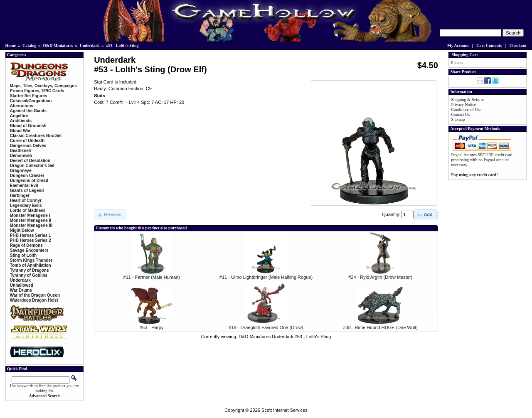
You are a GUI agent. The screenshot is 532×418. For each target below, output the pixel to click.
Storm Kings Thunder (31, 260)
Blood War (20, 131)
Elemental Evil (24, 186)
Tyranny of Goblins (29, 275)
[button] (425, 215)
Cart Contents (489, 45)
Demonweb (21, 156)
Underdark (90, 45)
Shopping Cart (464, 55)
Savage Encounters (29, 250)
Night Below (22, 230)
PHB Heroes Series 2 (31, 240)
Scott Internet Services (284, 410)
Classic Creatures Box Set (36, 136)
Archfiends (21, 121)
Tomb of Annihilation (31, 265)
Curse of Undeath (27, 141)
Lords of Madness (28, 210)
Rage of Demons (26, 245)
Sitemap (458, 119)
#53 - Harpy (151, 327)
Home (11, 45)
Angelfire (19, 116)
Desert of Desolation (30, 161)
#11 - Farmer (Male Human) (152, 277)
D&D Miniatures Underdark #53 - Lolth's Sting (285, 337)
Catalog (29, 45)
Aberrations (22, 106)
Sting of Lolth (23, 255)
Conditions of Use (466, 109)
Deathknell (21, 151)
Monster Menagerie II (31, 220)
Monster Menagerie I (30, 215)
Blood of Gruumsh (28, 126)
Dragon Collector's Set (32, 166)
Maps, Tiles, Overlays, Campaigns (43, 86)
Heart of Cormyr (26, 200)
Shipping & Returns (468, 100)
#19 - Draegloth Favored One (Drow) (266, 327)
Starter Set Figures (28, 96)
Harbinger (20, 195)
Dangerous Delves (28, 146)
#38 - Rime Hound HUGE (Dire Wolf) (380, 327)
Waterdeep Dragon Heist (34, 300)
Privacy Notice (463, 104)
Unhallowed (22, 285)
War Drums (21, 290)
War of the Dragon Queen (35, 295)
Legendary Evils (26, 205)
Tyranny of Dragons (30, 270)
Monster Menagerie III (31, 225)
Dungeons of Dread (29, 181)
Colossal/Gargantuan (31, 101)
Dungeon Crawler (27, 176)
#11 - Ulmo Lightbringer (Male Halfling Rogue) (266, 277)
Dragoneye (21, 171)
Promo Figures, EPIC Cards (37, 91)
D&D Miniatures (58, 45)
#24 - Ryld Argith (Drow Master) (380, 277)
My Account (458, 45)
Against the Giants (28, 111)
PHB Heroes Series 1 (31, 235)
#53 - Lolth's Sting (123, 45)
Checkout (518, 45)
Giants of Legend (27, 191)
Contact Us (460, 114)
